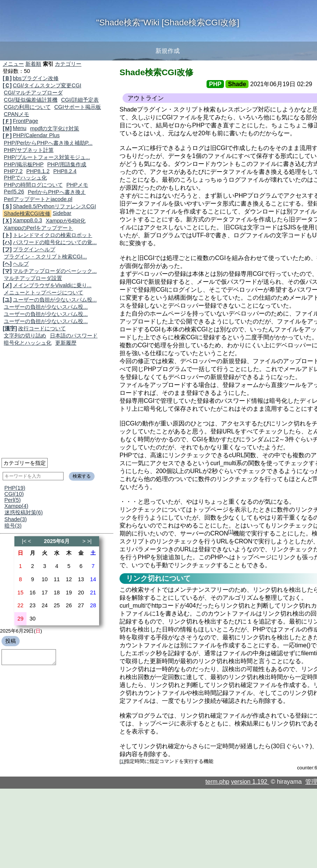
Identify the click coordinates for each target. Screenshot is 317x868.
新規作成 (168, 51)
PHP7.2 (13, 171)
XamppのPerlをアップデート (38, 228)
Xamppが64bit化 (66, 221)
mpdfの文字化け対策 (54, 128)
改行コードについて (42, 328)
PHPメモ (77, 185)
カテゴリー (68, 64)
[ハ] (7, 242)
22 (20, 605)
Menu (20, 128)
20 (81, 593)
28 (93, 605)
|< (24, 541)
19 (69, 593)
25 (57, 605)
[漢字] (10, 328)
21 (93, 593)
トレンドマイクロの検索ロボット (53, 235)
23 (33, 605)
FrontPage (26, 121)
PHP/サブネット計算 (29, 150)
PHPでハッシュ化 (25, 178)
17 (45, 593)
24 (45, 605)
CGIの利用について (27, 107)
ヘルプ (21, 264)
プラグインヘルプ (34, 249)
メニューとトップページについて (44, 292)
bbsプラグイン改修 (36, 78)
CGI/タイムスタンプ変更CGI (47, 85)
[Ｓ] (7, 206)
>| (89, 541)
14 (93, 579)
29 (20, 619)
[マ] (7, 271)
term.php (217, 782)
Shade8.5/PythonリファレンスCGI (54, 206)
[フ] (7, 249)
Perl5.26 (14, 192)
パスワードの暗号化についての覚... (55, 242)
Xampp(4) (16, 506)
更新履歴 (66, 343)
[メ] (7, 285)
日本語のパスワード (74, 336)
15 (20, 593)
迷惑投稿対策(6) (24, 512)
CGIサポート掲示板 (78, 107)
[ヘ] (7, 264)
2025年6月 (57, 541)
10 (45, 579)
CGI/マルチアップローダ (33, 93)
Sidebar (62, 213)
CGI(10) (14, 494)
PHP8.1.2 (38, 171)
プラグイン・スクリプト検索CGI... (45, 257)
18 (57, 593)
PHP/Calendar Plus (36, 135)
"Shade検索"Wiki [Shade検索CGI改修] (168, 22)
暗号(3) (13, 526)
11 (57, 579)
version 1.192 (250, 782)
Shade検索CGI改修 (27, 214)
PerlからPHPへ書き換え (57, 192)
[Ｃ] (7, 85)
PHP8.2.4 (65, 171)
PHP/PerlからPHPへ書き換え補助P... (48, 143)
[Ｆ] (7, 121)
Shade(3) (16, 519)
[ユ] (7, 300)
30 (33, 619)
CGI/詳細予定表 (80, 100)
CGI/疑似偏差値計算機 (31, 100)
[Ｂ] (7, 78)
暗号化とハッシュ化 (28, 343)
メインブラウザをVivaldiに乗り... (52, 285)
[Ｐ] (7, 136)
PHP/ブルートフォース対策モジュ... (47, 157)
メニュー (13, 64)
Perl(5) (13, 500)
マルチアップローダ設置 (33, 278)
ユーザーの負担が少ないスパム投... (55, 300)
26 (69, 605)
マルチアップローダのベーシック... (55, 271)
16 (33, 593)
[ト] (7, 235)
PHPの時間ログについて (33, 185)
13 (81, 579)
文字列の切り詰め (25, 336)
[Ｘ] (7, 221)
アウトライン (146, 98)
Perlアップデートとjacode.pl (38, 199)
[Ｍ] (7, 128)
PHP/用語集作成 (67, 164)
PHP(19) (15, 488)
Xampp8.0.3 (28, 220)
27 (81, 605)
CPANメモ (16, 114)
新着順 (33, 64)
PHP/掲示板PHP (24, 164)
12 (69, 579)
